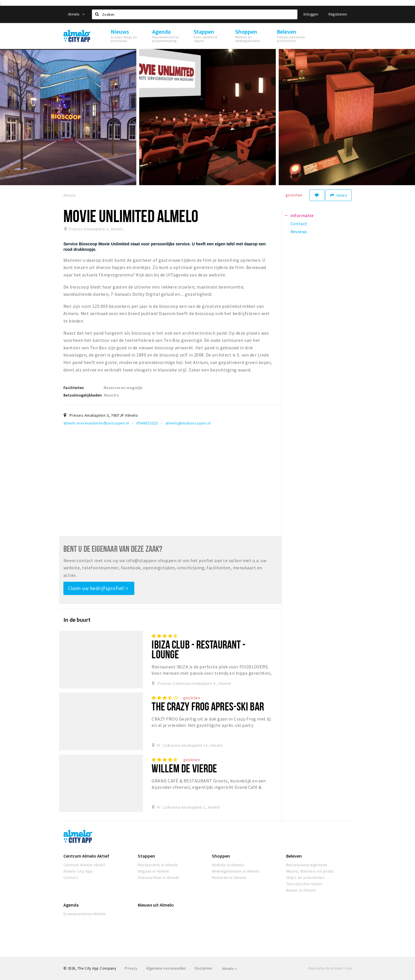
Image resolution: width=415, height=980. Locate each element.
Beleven (294, 856)
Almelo (76, 14)
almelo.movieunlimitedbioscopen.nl (96, 423)
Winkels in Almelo (228, 865)
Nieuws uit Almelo (156, 905)
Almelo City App (78, 871)
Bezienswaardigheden (307, 865)
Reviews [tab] (299, 232)
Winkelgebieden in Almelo (236, 871)
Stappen (146, 856)
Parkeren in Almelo (229, 877)
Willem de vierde (184, 768)
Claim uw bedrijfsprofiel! (98, 588)
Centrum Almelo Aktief (86, 856)
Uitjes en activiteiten (305, 877)
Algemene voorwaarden (166, 968)
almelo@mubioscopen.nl (188, 423)
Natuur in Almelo (301, 890)
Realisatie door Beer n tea (330, 968)
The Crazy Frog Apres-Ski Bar (208, 706)
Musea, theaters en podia (310, 871)
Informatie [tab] (302, 215)
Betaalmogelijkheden (83, 395)
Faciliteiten (74, 388)
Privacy (131, 968)
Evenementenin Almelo (85, 914)
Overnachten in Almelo (159, 877)
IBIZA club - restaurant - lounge (199, 649)
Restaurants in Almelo (158, 865)
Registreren (338, 14)
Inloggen (311, 14)
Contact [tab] (299, 223)
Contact (71, 877)
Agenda (71, 905)
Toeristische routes (304, 884)
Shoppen (221, 856)
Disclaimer (203, 968)
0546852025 (147, 423)
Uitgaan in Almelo (154, 871)
